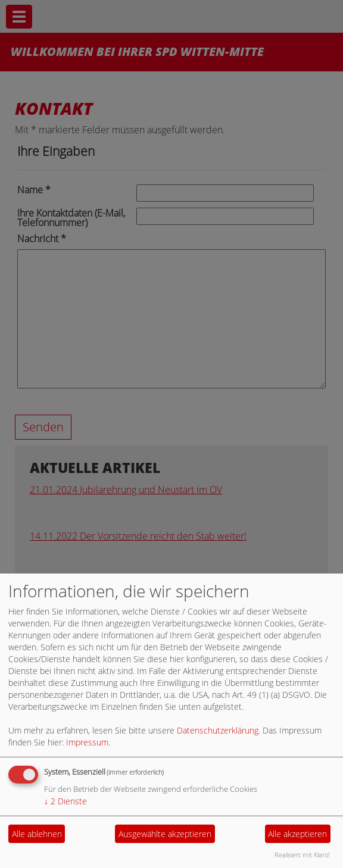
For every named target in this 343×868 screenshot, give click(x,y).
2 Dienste (66, 801)
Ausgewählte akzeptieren (165, 834)
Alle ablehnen (37, 834)
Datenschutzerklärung (218, 730)
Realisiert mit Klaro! (302, 855)
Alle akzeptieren (297, 834)
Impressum (87, 742)
